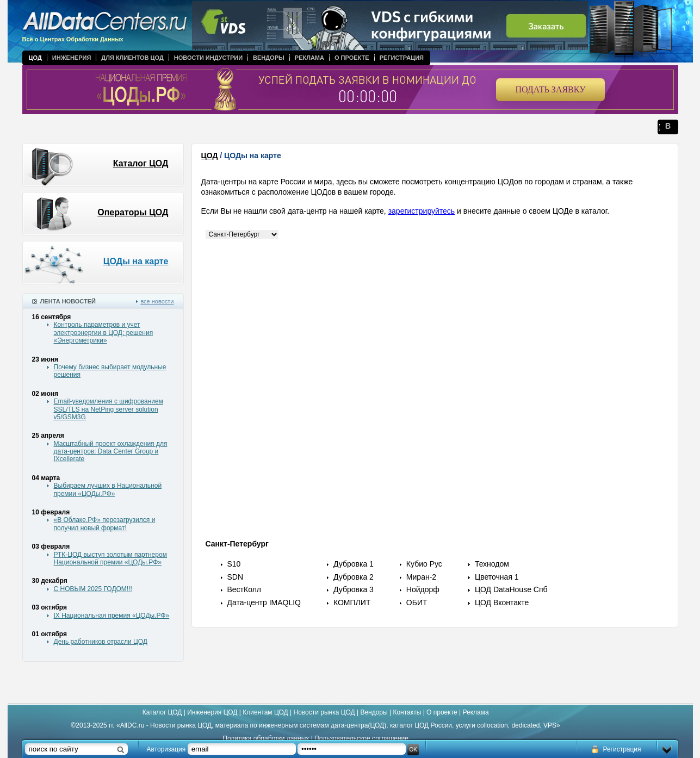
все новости (157, 301)
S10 (234, 564)
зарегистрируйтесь (422, 211)
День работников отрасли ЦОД (101, 642)
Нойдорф (423, 589)
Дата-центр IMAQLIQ (264, 602)
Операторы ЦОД (133, 212)
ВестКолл (244, 589)
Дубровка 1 (354, 564)
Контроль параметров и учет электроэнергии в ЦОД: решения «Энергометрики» (104, 333)
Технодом (492, 564)
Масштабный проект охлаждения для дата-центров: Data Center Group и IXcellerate (111, 452)
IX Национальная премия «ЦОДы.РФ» (112, 616)
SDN (236, 577)
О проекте (352, 58)
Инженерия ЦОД (212, 712)
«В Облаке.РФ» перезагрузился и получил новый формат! (105, 524)
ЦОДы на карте (136, 261)
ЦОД (35, 58)
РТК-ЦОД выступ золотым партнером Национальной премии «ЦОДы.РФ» (110, 558)
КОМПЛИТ (352, 602)
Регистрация (402, 58)
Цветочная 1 (497, 577)
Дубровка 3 (354, 589)
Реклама (309, 58)
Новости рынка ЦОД (324, 712)
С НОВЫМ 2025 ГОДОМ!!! (93, 589)
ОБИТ (417, 602)
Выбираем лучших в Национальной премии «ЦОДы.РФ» (108, 489)
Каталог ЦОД (141, 163)
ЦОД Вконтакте (502, 602)
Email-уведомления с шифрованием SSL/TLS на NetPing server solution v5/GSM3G (109, 409)
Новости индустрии (208, 58)
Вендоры (269, 58)
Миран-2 (421, 577)
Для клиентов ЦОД (132, 58)
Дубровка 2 (354, 577)
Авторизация (166, 749)
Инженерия (72, 58)
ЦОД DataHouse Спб (511, 589)
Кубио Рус (424, 564)
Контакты (407, 712)
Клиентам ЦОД (265, 712)
